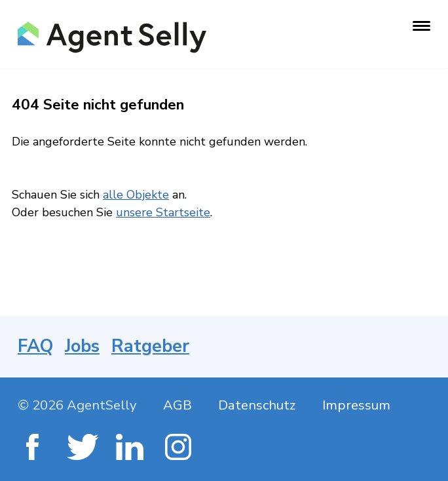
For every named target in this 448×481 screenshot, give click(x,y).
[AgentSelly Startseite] (111, 37)
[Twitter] (82, 449)
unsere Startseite (163, 212)
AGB (177, 405)
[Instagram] (180, 449)
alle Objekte (136, 195)
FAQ (35, 346)
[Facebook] (32, 449)
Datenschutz (257, 405)
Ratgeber (150, 346)
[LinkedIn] (131, 449)
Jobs (82, 346)
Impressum (356, 405)
